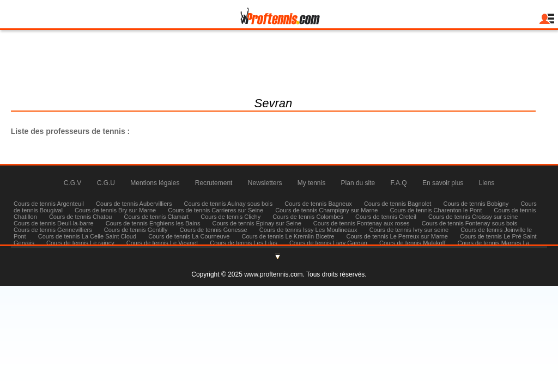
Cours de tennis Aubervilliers (134, 204)
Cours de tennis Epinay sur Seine (257, 223)
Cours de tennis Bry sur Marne (115, 210)
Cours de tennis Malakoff (412, 243)
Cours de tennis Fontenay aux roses (362, 223)
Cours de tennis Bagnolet (398, 204)
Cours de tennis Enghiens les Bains (153, 223)
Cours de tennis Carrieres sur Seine (216, 210)
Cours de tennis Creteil (386, 217)
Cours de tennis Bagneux (318, 204)
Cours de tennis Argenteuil (49, 204)
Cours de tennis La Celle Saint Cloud (87, 236)
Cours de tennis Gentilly (136, 230)
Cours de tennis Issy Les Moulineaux (308, 230)
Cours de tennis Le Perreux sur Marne (397, 236)
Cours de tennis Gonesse (214, 230)
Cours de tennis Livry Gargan (328, 243)
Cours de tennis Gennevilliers (53, 230)
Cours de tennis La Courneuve (189, 236)
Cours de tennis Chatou (81, 217)
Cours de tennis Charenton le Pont (436, 210)
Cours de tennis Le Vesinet (162, 243)
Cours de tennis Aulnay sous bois (229, 204)
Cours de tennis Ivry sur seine (409, 230)
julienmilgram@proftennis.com (278, 61)
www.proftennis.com (273, 274)
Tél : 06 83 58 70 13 (278, 74)
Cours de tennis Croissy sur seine (473, 217)
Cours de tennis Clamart (157, 217)
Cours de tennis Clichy (231, 217)
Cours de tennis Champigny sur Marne (326, 210)
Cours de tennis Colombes (308, 217)
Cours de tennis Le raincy (80, 243)
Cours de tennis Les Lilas (244, 243)
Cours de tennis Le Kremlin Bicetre (288, 236)
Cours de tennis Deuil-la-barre (54, 223)
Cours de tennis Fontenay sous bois (470, 223)
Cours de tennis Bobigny (476, 204)
